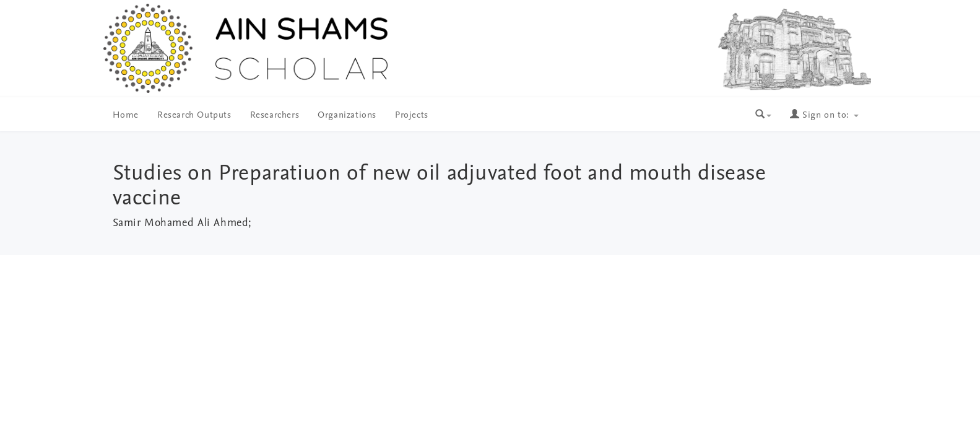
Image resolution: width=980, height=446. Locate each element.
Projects (412, 116)
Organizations (347, 116)
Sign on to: (824, 116)
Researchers (275, 116)
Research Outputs (194, 116)
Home (126, 116)
